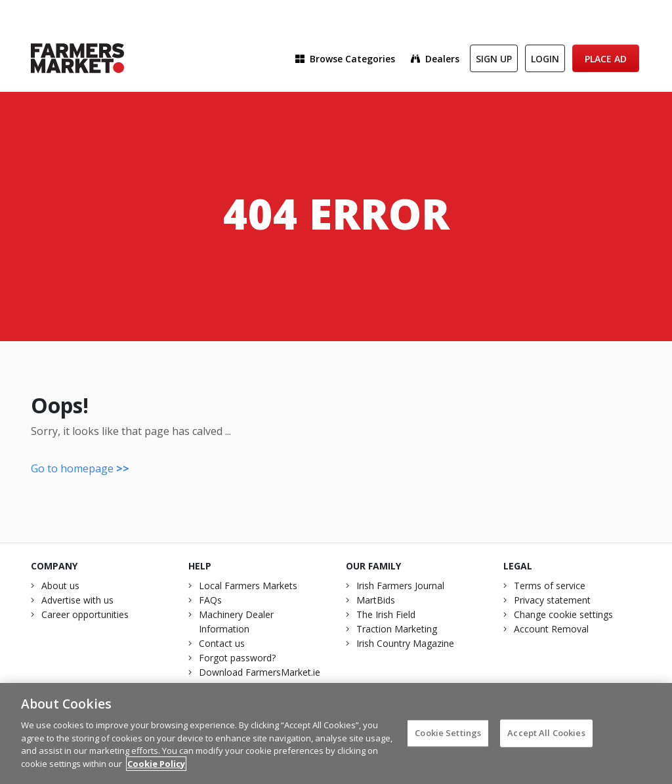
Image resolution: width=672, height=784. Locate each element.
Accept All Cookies (546, 738)
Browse (345, 59)
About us (60, 586)
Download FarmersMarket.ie (260, 672)
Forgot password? (237, 658)
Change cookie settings (563, 614)
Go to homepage (80, 468)
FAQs (210, 600)
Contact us (222, 643)
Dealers (435, 59)
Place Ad (606, 59)
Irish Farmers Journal (400, 586)
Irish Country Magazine (405, 643)
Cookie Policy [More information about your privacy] (156, 769)
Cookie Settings (448, 738)
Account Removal (551, 629)
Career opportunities (85, 614)
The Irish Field (386, 614)
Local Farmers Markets (248, 586)
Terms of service (550, 586)
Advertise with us (77, 600)
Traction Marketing (397, 629)
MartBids (376, 600)
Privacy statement (552, 600)
